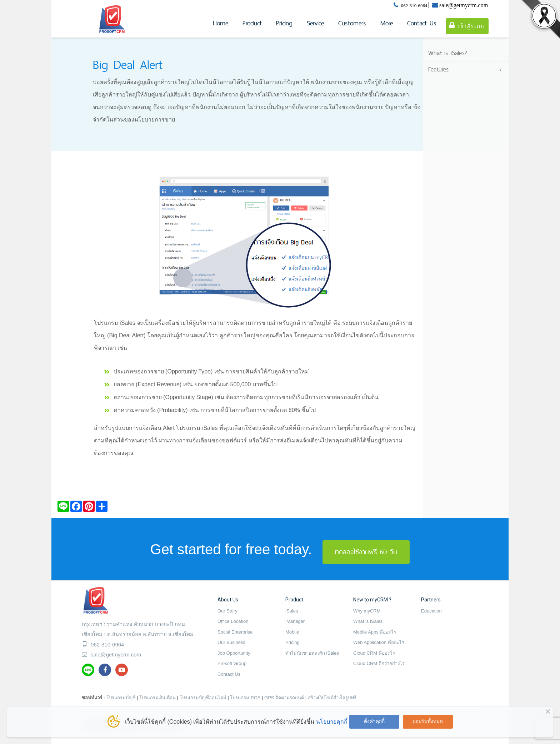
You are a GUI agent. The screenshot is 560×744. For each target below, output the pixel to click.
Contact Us (422, 23)
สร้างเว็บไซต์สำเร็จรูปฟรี (332, 698)
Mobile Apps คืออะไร (375, 632)
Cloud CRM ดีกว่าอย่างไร (379, 663)
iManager (295, 621)
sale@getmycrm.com (464, 5)
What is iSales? (448, 53)
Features (439, 69)
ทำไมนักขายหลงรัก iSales (312, 653)
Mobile (292, 632)
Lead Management (456, 81)
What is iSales (368, 621)
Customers (352, 23)
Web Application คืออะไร (379, 642)
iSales (292, 611)
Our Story (227, 611)
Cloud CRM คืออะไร (374, 653)
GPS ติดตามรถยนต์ (284, 698)
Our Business (231, 642)
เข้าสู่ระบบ (467, 26)
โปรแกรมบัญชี (121, 698)
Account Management (460, 92)
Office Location (233, 621)
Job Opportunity (234, 653)
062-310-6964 (414, 6)
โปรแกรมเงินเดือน (157, 698)
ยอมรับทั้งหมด (428, 721)
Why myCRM (367, 611)
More (387, 23)
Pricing (284, 23)
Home (221, 23)
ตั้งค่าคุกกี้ (374, 721)
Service (315, 23)
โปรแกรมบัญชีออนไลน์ (203, 698)
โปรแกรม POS (245, 698)
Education (431, 611)
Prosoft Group (232, 663)
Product (252, 23)
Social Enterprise (235, 632)
